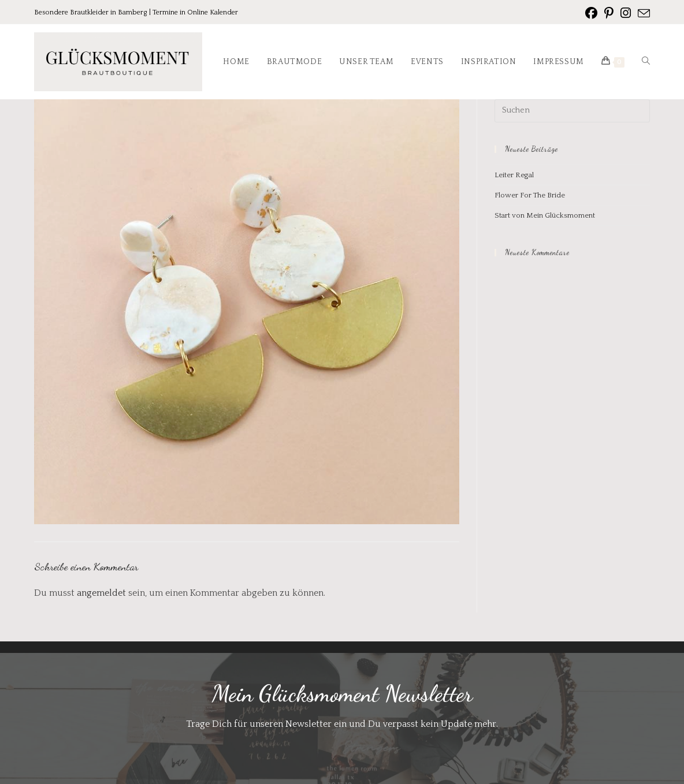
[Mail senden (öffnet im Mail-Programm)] (642, 14)
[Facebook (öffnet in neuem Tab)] (591, 13)
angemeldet (101, 593)
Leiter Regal (514, 175)
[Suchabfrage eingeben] (572, 111)
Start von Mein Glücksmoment (545, 215)
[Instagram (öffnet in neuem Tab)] (626, 13)
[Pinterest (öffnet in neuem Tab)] (609, 13)
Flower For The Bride (530, 195)
